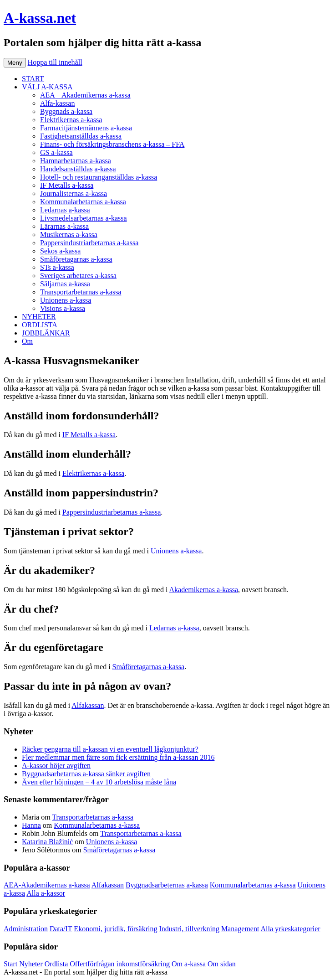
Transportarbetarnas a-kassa (81, 292)
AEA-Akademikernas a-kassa (47, 885)
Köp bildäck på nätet (200, 972)
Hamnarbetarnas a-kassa (76, 161)
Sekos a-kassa (60, 251)
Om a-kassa (189, 964)
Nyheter (31, 964)
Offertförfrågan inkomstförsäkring (120, 964)
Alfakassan (88, 705)
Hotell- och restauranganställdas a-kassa (99, 177)
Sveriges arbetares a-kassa (78, 276)
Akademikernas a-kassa (204, 590)
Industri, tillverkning (189, 929)
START (33, 79)
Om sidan (222, 964)
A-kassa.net (40, 18)
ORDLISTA (40, 325)
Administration (26, 929)
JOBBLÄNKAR (46, 333)
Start (10, 964)
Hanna (31, 825)
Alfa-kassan (57, 103)
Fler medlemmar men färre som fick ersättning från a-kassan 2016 (118, 757)
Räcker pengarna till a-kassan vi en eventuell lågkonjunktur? (110, 749)
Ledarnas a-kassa (65, 210)
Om (27, 341)
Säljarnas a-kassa (65, 284)
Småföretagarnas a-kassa (76, 259)
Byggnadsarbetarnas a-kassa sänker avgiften (86, 774)
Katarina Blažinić (47, 842)
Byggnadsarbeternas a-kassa (167, 885)
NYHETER (39, 317)
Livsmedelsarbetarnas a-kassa (84, 218)
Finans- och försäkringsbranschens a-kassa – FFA (112, 144)
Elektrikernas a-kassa (71, 120)
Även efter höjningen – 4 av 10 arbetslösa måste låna (99, 782)
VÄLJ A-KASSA (47, 87)
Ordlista (56, 964)
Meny (15, 63)
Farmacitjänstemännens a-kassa (86, 128)
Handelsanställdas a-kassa (78, 169)
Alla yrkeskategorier (291, 929)
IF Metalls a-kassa (67, 185)
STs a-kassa (57, 267)
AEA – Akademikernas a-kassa (85, 95)
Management (240, 929)
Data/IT (61, 929)
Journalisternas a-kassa (74, 193)
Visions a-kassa (63, 308)
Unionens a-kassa (66, 300)
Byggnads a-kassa (66, 111)
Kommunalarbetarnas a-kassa (83, 202)
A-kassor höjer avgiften (56, 766)
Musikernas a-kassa (69, 235)
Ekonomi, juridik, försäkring (115, 929)
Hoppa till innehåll (55, 62)
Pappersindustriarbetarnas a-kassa (89, 243)
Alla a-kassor (46, 893)
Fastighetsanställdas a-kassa (81, 136)
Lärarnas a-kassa (64, 226)
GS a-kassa (56, 152)
